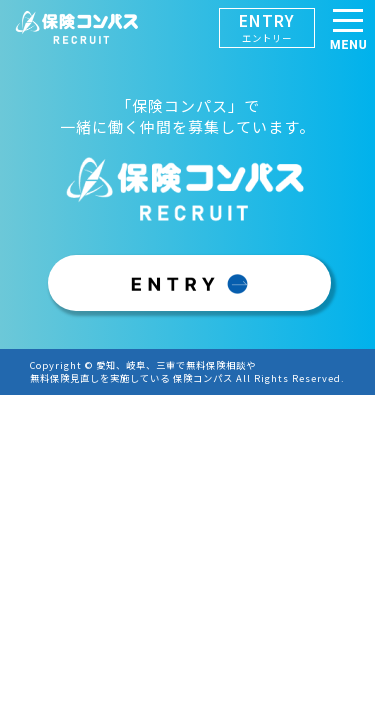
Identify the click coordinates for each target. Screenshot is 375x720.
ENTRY (267, 27)
